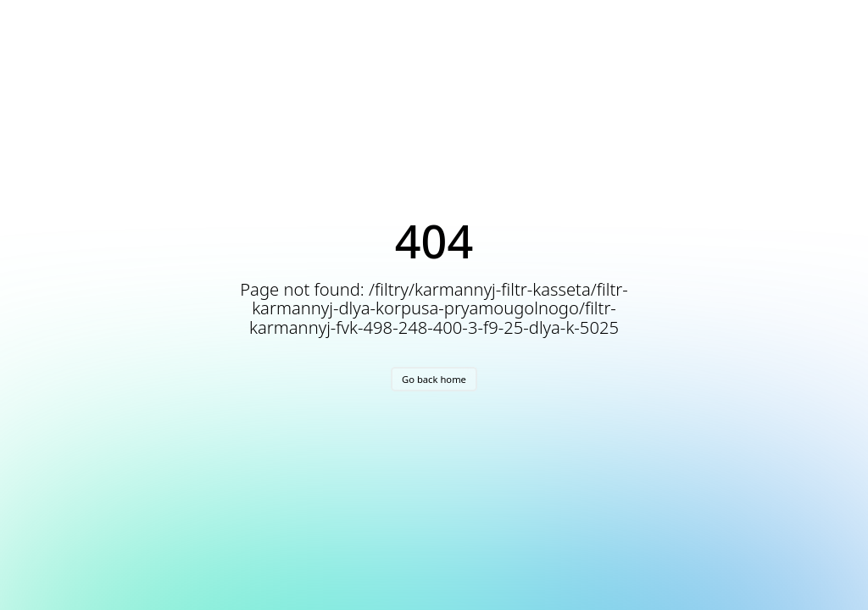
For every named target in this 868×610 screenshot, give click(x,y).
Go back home (434, 379)
